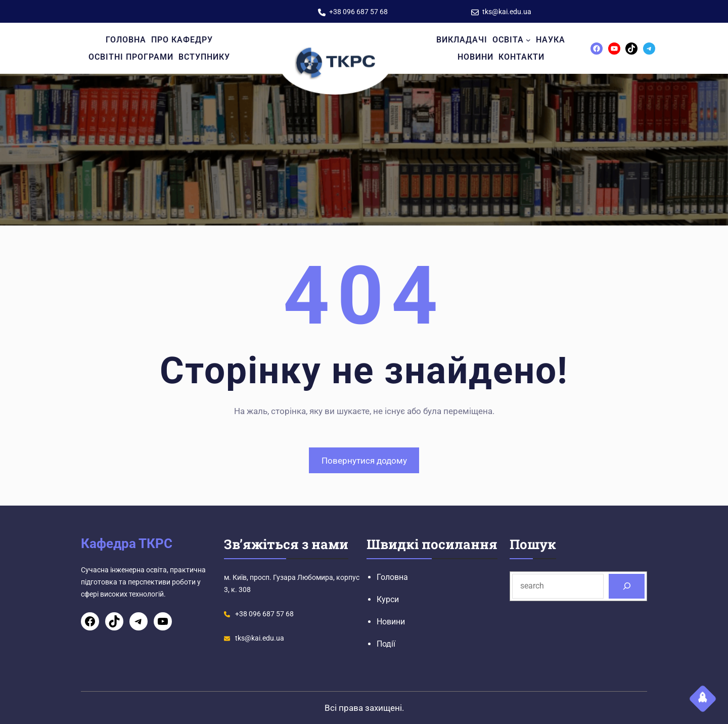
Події (386, 644)
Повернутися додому (364, 461)
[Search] (627, 586)
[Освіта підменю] (528, 40)
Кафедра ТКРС (127, 544)
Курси (388, 599)
